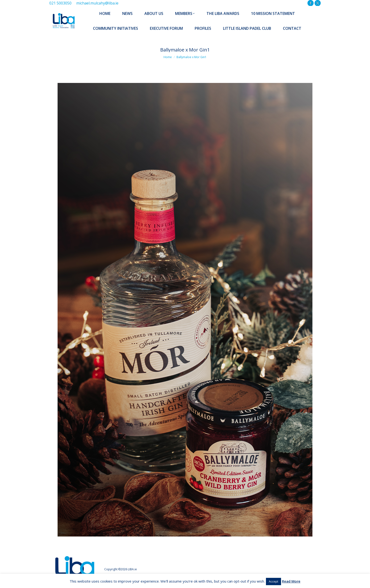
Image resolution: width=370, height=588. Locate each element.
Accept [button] (273, 581)
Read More (291, 581)
